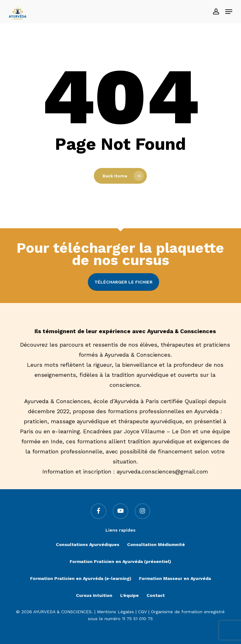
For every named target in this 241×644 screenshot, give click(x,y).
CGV (142, 612)
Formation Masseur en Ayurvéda (175, 578)
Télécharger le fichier (123, 282)
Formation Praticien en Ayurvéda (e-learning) (81, 578)
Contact (156, 595)
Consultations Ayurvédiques (88, 544)
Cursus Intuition (94, 595)
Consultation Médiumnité (156, 544)
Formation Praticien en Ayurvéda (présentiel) (120, 561)
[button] (229, 12)
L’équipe (129, 595)
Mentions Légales (115, 612)
